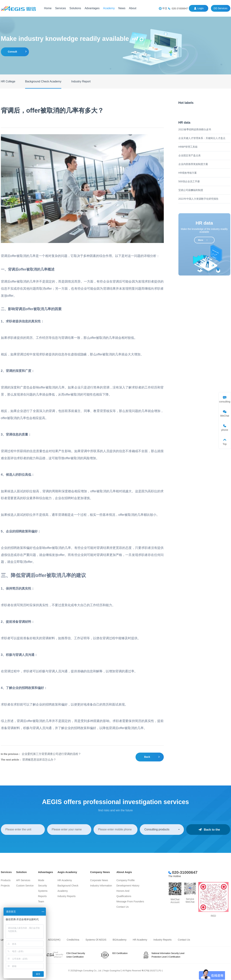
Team (41, 901)
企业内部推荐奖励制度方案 (193, 164)
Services (60, 8)
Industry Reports (67, 896)
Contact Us (123, 907)
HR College (8, 81)
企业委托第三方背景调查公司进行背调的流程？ (51, 754)
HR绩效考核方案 (188, 173)
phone (225, 430)
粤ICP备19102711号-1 (152, 971)
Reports (42, 896)
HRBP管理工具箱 (188, 147)
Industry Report (81, 81)
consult (12, 52)
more (201, 240)
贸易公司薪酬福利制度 (191, 190)
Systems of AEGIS (96, 940)
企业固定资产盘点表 (190, 155)
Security (42, 886)
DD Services (221, 8)
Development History (128, 886)
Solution (21, 872)
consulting (225, 402)
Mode (41, 880)
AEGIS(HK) (54, 940)
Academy (109, 8)
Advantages (92, 8)
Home (48, 8)
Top (225, 444)
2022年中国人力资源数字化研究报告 (198, 199)
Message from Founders (130, 901)
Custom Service (25, 886)
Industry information (101, 886)
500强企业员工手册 (189, 181)
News (122, 8)
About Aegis (124, 872)
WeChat (225, 416)
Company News (100, 872)
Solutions (75, 8)
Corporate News (99, 880)
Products (6, 880)
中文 (165, 8)
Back (147, 757)
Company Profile (126, 880)
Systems (43, 891)
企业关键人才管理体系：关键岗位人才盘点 (202, 138)
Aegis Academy (67, 872)
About (133, 8)
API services (23, 880)
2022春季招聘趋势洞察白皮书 (195, 129)
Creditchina (73, 940)
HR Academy (65, 880)
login (201, 8)
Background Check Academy (43, 81)
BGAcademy (120, 940)
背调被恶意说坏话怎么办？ (39, 760)
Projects (5, 886)
